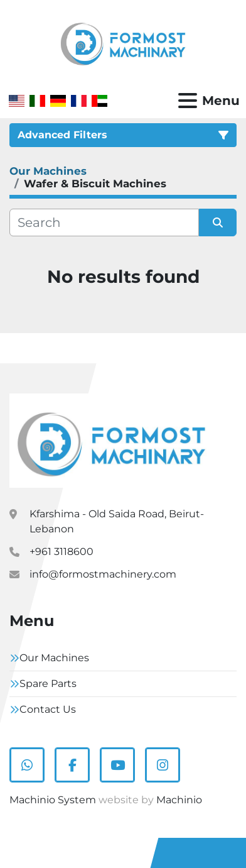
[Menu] (188, 101)
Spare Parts (48, 684)
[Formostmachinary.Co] (111, 440)
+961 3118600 (61, 552)
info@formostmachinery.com (103, 574)
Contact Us (48, 709)
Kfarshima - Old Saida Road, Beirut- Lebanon (117, 521)
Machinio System (53, 800)
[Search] (104, 222)
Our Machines (54, 658)
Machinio (179, 800)
